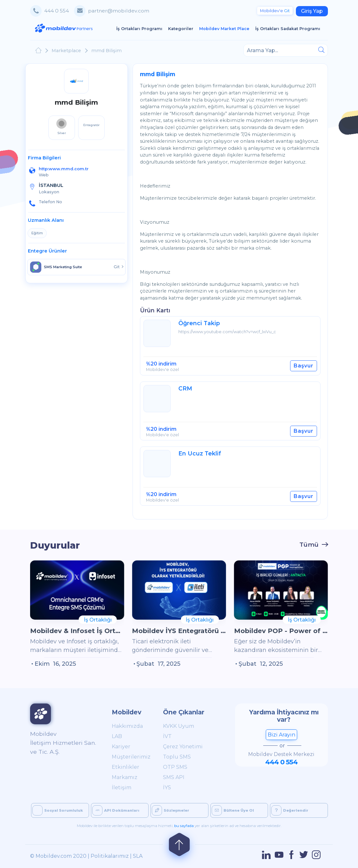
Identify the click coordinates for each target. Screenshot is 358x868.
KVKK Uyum (179, 726)
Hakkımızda (127, 726)
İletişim (122, 788)
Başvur (304, 366)
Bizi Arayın (281, 735)
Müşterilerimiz (130, 757)
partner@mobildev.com (119, 11)
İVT (167, 736)
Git (275, 11)
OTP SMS (175, 767)
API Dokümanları (116, 810)
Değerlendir (290, 810)
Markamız (125, 777)
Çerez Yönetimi (183, 747)
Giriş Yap (312, 11)
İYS (167, 788)
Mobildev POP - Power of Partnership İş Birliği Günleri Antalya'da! (281, 631)
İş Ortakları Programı (141, 28)
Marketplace (66, 51)
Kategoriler (182, 28)
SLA (138, 856)
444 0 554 (57, 11)
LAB (117, 736)
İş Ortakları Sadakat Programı (289, 28)
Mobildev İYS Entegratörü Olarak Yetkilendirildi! (179, 631)
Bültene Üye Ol (233, 810)
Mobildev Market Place (226, 28)
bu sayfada (184, 826)
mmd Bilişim (106, 51)
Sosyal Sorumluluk (58, 810)
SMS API (174, 777)
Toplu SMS (177, 757)
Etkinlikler (126, 767)
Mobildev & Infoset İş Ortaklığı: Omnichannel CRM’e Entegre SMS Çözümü (77, 631)
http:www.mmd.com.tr (64, 169)
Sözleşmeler (171, 810)
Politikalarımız (110, 856)
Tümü (309, 544)
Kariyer (121, 747)
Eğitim (37, 233)
